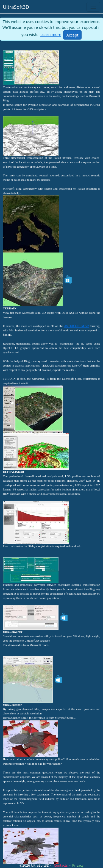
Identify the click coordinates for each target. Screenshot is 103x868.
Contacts (61, 865)
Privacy (78, 865)
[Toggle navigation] (93, 7)
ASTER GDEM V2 (77, 326)
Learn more (51, 34)
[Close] (72, 35)
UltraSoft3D (16, 7)
